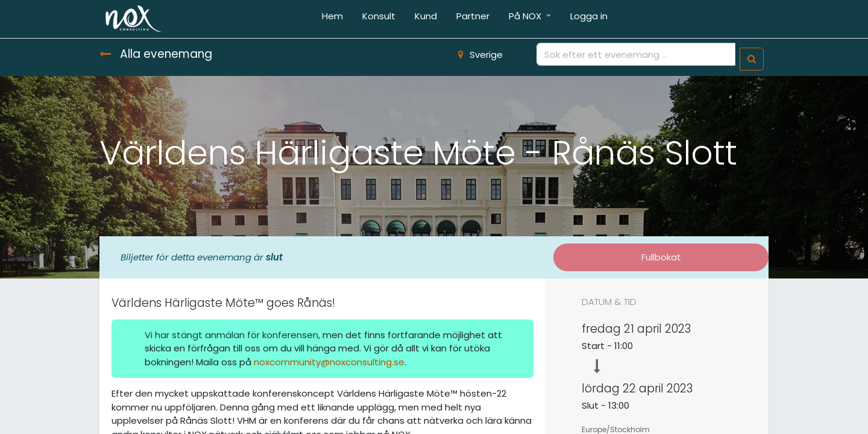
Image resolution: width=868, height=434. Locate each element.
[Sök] (752, 59)
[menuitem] (332, 19)
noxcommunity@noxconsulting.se (329, 362)
